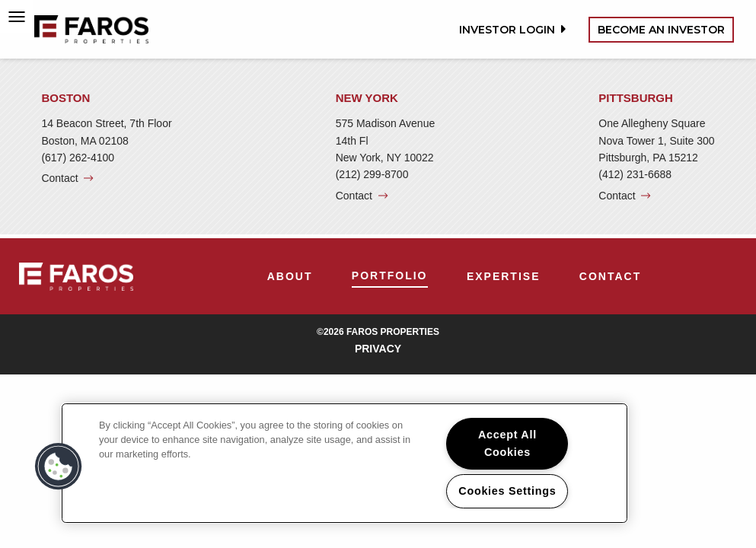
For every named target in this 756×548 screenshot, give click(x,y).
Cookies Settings (507, 491)
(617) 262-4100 (78, 158)
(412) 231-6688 (635, 174)
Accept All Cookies (507, 443)
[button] (59, 467)
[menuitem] (290, 276)
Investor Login (511, 29)
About (290, 276)
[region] (345, 463)
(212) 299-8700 (372, 174)
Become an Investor (661, 30)
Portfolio (390, 276)
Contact (59, 178)
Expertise (504, 276)
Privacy (378, 349)
